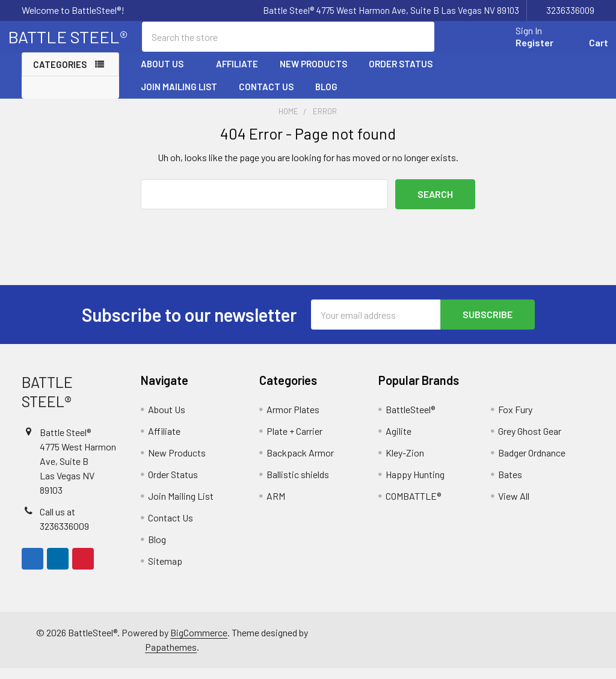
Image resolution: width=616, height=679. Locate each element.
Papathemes (171, 658)
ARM (276, 507)
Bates (510, 485)
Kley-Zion (405, 463)
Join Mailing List (179, 97)
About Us (168, 74)
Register (521, 50)
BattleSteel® (410, 420)
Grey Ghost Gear (530, 442)
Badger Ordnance (532, 463)
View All (514, 507)
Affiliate (237, 74)
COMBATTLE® (413, 507)
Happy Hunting (415, 485)
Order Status (401, 74)
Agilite (399, 442)
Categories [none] (60, 75)
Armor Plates (293, 420)
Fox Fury (515, 420)
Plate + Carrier (294, 442)
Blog (326, 97)
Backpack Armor (300, 463)
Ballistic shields (298, 485)
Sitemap (165, 572)
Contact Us (266, 97)
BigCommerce (199, 643)
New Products (313, 74)
